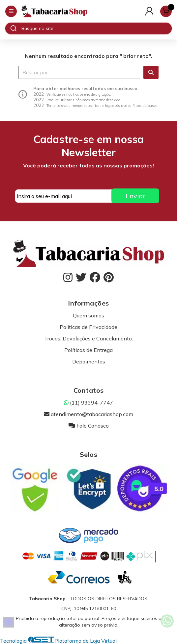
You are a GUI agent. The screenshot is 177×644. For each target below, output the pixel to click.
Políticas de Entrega (88, 350)
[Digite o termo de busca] (96, 28)
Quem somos (88, 315)
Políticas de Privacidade (88, 327)
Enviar (135, 196)
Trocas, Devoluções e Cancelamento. (88, 338)
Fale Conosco (89, 426)
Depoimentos (89, 361)
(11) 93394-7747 (88, 403)
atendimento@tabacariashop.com (89, 414)
